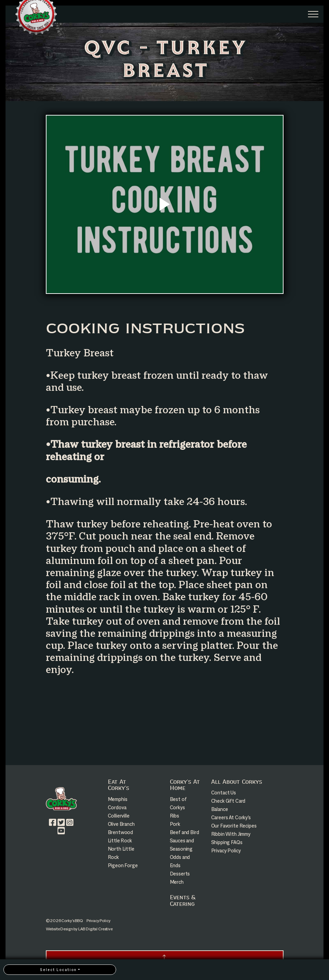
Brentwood (121, 832)
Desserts (180, 874)
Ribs (174, 816)
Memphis (118, 799)
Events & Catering (182, 901)
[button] (165, 958)
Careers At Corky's (231, 817)
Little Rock (120, 840)
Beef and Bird (184, 832)
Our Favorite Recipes (234, 826)
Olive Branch (121, 824)
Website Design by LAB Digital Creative (79, 929)
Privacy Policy (226, 850)
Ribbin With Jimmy (231, 834)
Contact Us (224, 793)
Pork (175, 824)
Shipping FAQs (227, 842)
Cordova (117, 807)
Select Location (58, 970)
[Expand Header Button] (313, 14)
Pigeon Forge (123, 865)
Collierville (119, 816)
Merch (177, 882)
